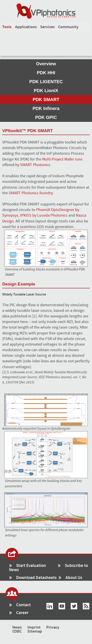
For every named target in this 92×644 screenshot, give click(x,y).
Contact (23, 605)
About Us (74, 578)
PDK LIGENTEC (46, 82)
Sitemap (35, 631)
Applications (26, 27)
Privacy (53, 627)
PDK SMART (46, 99)
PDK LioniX (46, 91)
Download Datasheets (36, 578)
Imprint (34, 627)
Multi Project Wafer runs (62, 159)
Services (47, 27)
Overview (46, 64)
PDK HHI (46, 73)
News (17, 627)
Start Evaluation (31, 566)
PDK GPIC (46, 117)
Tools (7, 27)
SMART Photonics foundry (31, 193)
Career (22, 613)
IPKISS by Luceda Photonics (44, 215)
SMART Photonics (35, 165)
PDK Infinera (46, 108)
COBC (17, 631)
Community (68, 27)
